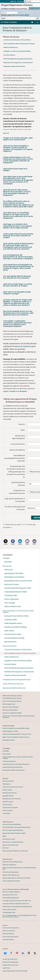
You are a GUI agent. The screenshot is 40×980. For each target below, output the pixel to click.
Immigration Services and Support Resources (17, 680)
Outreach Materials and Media (14, 638)
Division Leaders (7, 790)
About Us (13, 1)
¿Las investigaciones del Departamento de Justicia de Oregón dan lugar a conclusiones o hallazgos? (18, 257)
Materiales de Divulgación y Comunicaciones (19, 672)
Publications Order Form (10, 895)
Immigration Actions (9, 740)
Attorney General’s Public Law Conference (15, 851)
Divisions (5, 779)
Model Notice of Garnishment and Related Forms (17, 907)
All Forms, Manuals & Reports (11, 892)
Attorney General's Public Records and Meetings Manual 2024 (19, 868)
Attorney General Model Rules (12, 824)
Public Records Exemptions (11, 872)
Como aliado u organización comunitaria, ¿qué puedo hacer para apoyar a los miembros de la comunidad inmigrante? (17, 324)
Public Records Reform (9, 865)
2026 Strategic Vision (9, 704)
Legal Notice (6, 968)
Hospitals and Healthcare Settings (16, 627)
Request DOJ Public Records (11, 875)
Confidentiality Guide (9, 912)
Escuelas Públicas (10, 664)
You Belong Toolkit (11, 595)
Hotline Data (8, 570)
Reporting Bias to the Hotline (14, 573)
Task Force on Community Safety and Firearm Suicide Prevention (18, 717)
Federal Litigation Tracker (10, 731)
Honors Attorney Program (10, 937)
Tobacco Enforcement (9, 910)
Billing (4, 836)
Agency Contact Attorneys (10, 845)
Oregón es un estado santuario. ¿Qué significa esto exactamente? (18, 139)
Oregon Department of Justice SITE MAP (15, 971)
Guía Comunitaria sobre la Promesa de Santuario (20, 653)
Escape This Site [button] (34, 8)
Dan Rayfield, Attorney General (12, 698)
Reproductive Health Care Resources (14, 688)
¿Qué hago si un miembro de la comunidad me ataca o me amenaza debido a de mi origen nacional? (17, 226)
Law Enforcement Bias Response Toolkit (18, 588)
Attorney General (18, 15)
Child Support (7, 784)
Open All (6, 133)
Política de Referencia (12, 657)
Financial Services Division (10, 808)
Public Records (7, 859)
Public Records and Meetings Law (12, 862)
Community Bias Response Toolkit (16, 592)
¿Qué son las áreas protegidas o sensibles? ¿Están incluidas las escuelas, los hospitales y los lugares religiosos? (18, 148)
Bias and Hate (7, 566)
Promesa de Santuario (10, 646)
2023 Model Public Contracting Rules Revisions (16, 827)
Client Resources (8, 822)
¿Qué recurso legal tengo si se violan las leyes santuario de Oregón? (18, 285)
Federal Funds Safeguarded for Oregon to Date (17, 734)
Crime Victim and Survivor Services (13, 787)
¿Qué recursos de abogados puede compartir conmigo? (17, 293)
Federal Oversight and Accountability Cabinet (16, 728)
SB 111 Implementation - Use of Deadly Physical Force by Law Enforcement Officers (20, 916)
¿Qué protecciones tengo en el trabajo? (15, 170)
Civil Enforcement (8, 802)
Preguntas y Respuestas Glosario (15, 675)
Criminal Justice (7, 805)
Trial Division (6, 813)
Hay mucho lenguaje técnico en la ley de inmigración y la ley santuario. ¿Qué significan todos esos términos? (18, 313)
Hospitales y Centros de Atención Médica (18, 661)
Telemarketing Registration (11, 898)
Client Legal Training (9, 839)
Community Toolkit (11, 620)
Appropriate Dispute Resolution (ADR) (14, 833)
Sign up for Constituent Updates (12, 713)
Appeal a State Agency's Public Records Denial (16, 878)
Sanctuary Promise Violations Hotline (17, 616)
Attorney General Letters (10, 710)
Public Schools (9, 631)
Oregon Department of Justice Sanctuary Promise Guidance (18, 611)
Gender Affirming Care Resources (13, 684)
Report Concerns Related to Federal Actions (16, 737)
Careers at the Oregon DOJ (11, 928)
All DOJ (27, 15)
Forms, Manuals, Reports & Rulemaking (16, 889)
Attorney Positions (8, 934)
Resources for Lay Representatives (13, 842)
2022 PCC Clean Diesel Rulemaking (13, 830)
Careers (5, 925)
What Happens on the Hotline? (14, 577)
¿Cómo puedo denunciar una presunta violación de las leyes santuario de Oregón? (18, 236)
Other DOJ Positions (9, 931)
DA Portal (5, 848)
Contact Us (21, 1)
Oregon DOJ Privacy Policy (11, 965)
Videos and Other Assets (13, 606)
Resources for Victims (12, 584)
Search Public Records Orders (11, 881)
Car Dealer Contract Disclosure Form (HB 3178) (17, 901)
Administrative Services (9, 793)
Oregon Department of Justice (17, 5)
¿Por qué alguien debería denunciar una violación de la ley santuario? (17, 277)
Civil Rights (6, 558)
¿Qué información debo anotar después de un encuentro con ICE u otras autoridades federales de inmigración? (17, 192)
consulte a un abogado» (18, 391)
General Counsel (7, 810)
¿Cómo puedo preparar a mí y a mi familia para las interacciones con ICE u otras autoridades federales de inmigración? (18, 160)
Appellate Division (8, 796)
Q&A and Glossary (10, 642)
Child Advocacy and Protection (12, 799)
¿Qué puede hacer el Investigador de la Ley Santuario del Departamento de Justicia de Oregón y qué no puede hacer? (18, 267)
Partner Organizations (12, 599)
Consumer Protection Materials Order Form (16, 904)
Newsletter (8, 562)
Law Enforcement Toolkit (13, 634)
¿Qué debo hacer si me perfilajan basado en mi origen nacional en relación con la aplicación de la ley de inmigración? (18, 215)
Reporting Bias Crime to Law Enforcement (18, 581)
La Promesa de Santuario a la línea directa (18, 650)
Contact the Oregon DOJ (10, 959)
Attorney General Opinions (11, 707)
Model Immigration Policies (13, 623)
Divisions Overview (8, 781)
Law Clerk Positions (8, 940)
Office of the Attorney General (12, 696)
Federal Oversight (8, 726)
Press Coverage (10, 603)
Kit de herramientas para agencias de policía (19, 668)
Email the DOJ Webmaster (11, 962)
